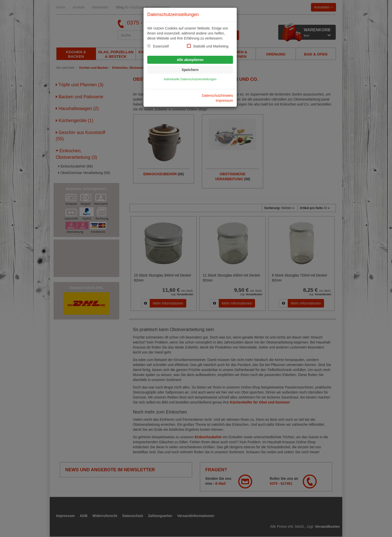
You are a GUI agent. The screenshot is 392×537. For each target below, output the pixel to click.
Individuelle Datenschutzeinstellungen (190, 79)
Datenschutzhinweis (217, 95)
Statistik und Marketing (211, 46)
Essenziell (161, 46)
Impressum (224, 100)
